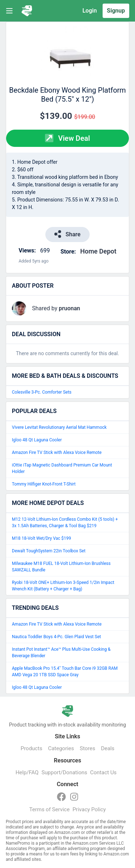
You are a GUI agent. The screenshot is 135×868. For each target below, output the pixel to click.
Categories (61, 748)
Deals (107, 748)
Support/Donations (64, 772)
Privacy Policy (89, 809)
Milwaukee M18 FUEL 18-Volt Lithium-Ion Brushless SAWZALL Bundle (61, 567)
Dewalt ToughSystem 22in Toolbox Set (49, 551)
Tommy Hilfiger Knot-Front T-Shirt (44, 484)
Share (67, 234)
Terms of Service (49, 809)
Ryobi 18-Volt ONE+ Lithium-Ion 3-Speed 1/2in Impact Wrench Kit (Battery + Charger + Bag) (63, 586)
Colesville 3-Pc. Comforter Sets (42, 392)
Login (90, 11)
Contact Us (103, 772)
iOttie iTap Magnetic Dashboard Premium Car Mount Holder (62, 468)
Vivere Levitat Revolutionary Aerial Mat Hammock (59, 427)
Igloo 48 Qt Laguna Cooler (37, 440)
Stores (88, 748)
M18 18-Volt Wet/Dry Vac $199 (41, 538)
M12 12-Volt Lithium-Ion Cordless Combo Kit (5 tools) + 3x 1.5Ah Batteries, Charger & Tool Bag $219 (65, 523)
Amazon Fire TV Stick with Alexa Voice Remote (57, 452)
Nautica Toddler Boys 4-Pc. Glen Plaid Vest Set (56, 637)
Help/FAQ (27, 772)
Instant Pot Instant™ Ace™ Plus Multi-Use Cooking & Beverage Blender (61, 653)
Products (31, 748)
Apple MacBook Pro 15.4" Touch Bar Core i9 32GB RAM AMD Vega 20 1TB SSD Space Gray (65, 672)
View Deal (67, 138)
